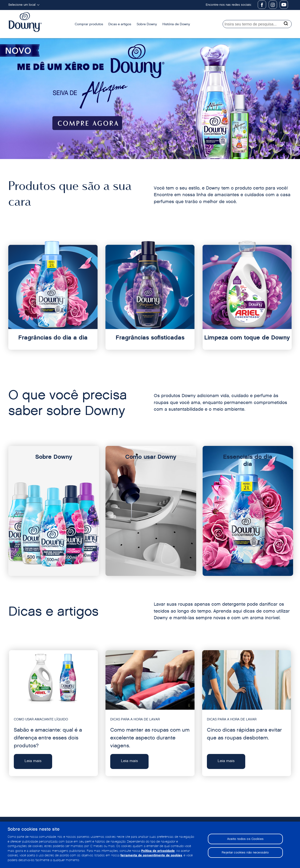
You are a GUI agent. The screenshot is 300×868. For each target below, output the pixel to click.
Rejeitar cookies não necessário (245, 854)
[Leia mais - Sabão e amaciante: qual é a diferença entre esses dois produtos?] (53, 713)
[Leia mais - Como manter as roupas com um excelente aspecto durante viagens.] (150, 713)
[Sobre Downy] (54, 511)
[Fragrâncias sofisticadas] (150, 298)
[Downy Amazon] (150, 99)
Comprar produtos (89, 24)
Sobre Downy (147, 24)
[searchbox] (257, 24)
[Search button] (286, 23)
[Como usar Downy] (151, 511)
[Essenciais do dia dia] (248, 511)
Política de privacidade (158, 852)
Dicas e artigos (120, 24)
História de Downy (176, 24)
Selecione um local (22, 5)
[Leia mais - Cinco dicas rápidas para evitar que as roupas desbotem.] (247, 713)
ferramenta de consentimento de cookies (151, 857)
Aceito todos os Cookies (245, 840)
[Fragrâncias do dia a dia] (53, 298)
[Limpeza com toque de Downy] (247, 298)
